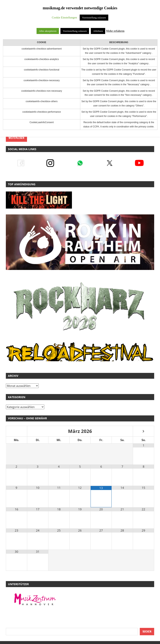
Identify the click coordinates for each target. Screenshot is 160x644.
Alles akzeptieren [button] (48, 31)
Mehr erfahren (115, 31)
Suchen (147, 632)
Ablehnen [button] (98, 31)
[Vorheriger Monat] (17, 431)
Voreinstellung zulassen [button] (94, 18)
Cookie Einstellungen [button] (64, 17)
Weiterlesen (16, 138)
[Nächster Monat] (143, 431)
